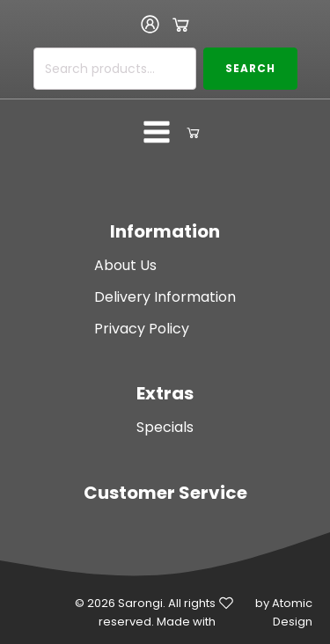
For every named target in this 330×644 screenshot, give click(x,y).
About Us (125, 265)
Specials (165, 427)
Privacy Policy (142, 329)
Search (250, 68)
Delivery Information (165, 297)
